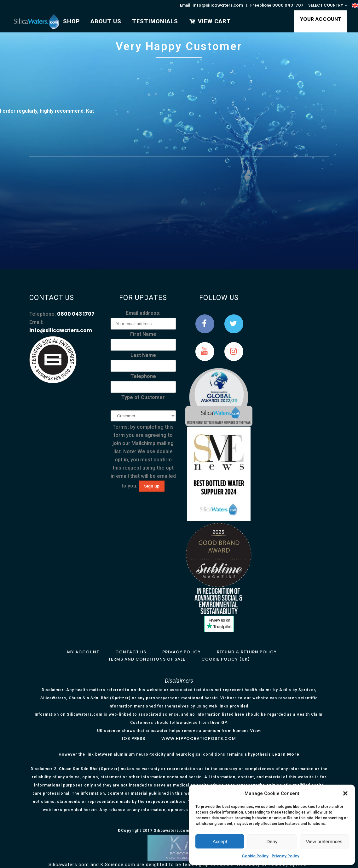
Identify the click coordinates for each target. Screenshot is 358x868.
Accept (220, 841)
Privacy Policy (286, 856)
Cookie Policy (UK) (226, 659)
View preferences (324, 841)
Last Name (143, 355)
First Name (143, 334)
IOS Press (134, 738)
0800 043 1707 (288, 5)
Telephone (143, 376)
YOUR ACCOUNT (317, 19)
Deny (272, 841)
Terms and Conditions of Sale (147, 659)
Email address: (143, 313)
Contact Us (131, 652)
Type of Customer (143, 397)
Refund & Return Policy (247, 652)
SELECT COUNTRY (326, 5)
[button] (345, 793)
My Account (83, 652)
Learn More (286, 754)
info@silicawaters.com (218, 5)
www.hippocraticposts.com (199, 738)
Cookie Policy (255, 856)
